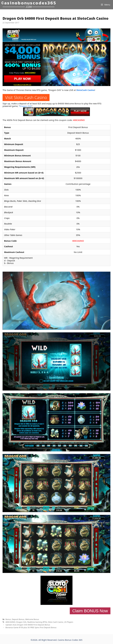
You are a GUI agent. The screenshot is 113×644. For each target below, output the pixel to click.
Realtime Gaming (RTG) (37, 622)
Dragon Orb (26, 106)
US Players (69, 622)
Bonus (8, 619)
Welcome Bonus (32, 619)
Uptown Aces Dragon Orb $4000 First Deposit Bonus (28, 625)
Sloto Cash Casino (56, 622)
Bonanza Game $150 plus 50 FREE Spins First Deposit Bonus (31, 627)
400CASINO (79, 120)
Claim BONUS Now (90, 611)
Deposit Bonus (18, 619)
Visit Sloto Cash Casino (26, 97)
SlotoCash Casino (85, 90)
